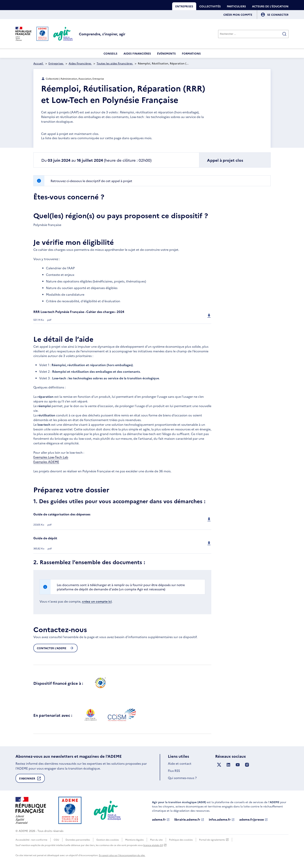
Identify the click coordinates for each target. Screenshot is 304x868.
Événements (166, 53)
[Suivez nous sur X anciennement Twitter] (219, 765)
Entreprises (184, 6)
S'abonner (30, 779)
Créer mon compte (238, 15)
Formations (191, 53)
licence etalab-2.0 (155, 845)
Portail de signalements (214, 840)
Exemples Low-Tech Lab (51, 457)
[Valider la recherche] (284, 34)
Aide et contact (180, 763)
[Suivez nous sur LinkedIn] (228, 765)
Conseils (110, 53)
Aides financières (137, 53)
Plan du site (156, 840)
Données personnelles (78, 840)
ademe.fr (161, 819)
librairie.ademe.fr (189, 819)
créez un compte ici (97, 601)
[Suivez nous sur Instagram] (247, 765)
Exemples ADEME (46, 462)
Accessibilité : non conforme (31, 840)
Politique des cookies (181, 840)
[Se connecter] (278, 15)
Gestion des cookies (108, 840)
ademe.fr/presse (253, 819)
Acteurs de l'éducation (270, 6)
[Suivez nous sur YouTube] (238, 765)
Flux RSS (174, 771)
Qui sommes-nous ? (182, 778)
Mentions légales (134, 840)
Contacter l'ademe (55, 648)
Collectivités (210, 6)
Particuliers (236, 6)
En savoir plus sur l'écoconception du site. (122, 855)
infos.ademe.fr (222, 819)
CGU (56, 840)
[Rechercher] (253, 34)
